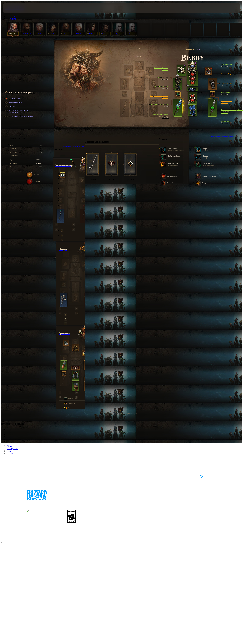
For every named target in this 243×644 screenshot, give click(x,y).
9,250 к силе (13, 99)
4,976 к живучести (14, 103)
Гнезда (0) (11, 106)
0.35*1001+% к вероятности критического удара (17, 111)
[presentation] (13, 8)
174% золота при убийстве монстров (20, 116)
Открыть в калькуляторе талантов (222, 137)
